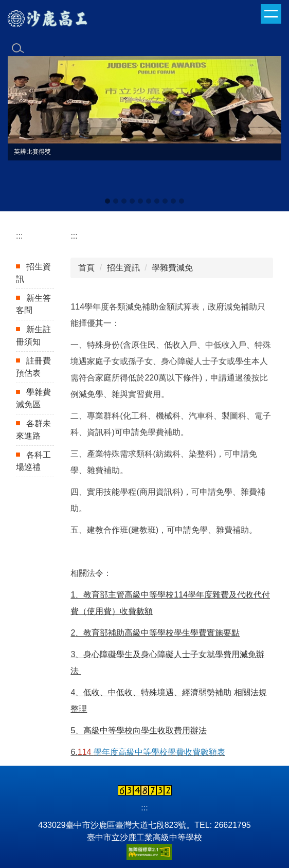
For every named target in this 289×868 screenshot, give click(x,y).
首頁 (86, 268)
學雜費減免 (172, 268)
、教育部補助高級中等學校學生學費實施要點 (157, 633)
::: (19, 236)
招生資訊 (123, 268)
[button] (21, 131)
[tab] (107, 201)
